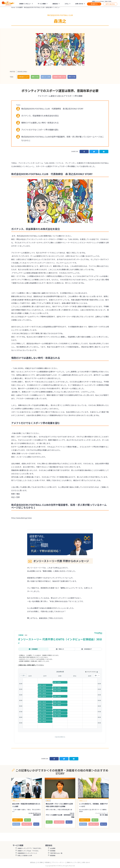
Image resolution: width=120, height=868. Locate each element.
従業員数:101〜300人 (85, 820)
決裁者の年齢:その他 (59, 77)
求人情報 (40, 862)
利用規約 (47, 862)
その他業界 (19, 7)
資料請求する (94, 4)
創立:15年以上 (16, 824)
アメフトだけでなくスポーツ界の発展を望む (40, 130)
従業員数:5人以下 (23, 77)
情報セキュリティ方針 (73, 862)
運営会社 (55, 4)
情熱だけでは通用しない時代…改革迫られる (40, 123)
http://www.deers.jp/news (21, 518)
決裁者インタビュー (25, 4)
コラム (67, 4)
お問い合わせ (79, 4)
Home (13, 7)
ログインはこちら (110, 4)
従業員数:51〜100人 (18, 820)
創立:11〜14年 (46, 77)
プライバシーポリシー (58, 862)
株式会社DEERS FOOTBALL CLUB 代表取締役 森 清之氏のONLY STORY (52, 109)
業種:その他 (35, 77)
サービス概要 (42, 4)
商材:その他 (72, 77)
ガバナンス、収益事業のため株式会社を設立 (40, 116)
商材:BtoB (36, 824)
